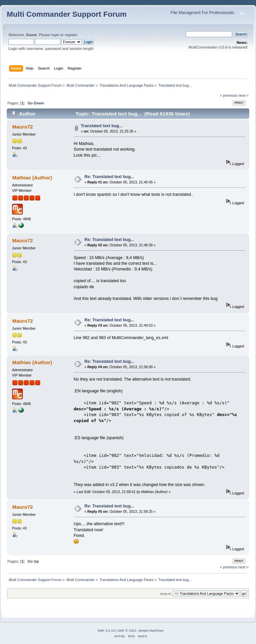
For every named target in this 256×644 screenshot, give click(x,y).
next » (243, 95)
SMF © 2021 (127, 630)
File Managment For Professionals (202, 13)
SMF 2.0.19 (106, 630)
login (55, 35)
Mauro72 (22, 127)
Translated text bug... (102, 126)
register (71, 35)
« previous (229, 95)
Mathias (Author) (32, 178)
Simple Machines (151, 630)
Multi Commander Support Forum (67, 14)
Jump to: (166, 594)
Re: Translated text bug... (109, 177)
